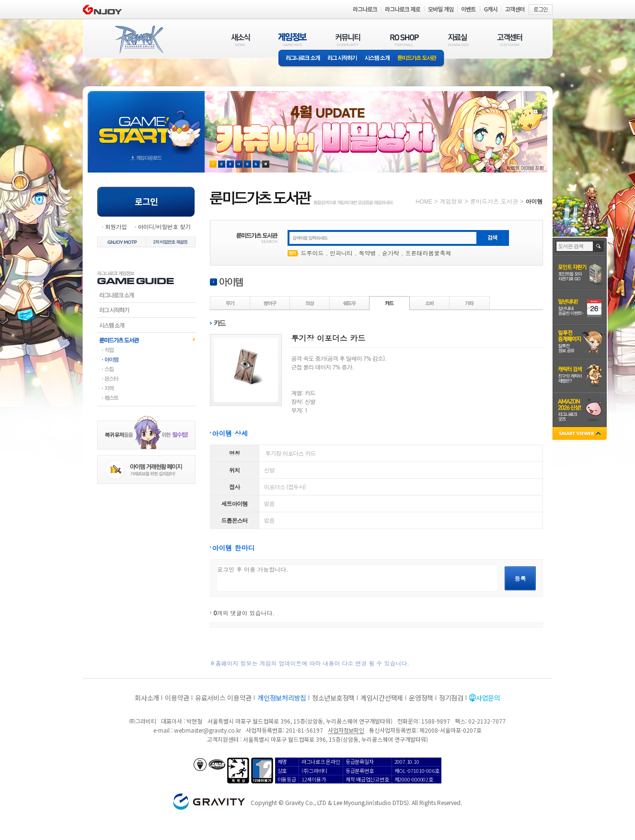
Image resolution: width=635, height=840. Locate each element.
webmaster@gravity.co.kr (208, 730)
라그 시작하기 (342, 59)
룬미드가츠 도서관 (419, 59)
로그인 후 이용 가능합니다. (357, 578)
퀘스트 (146, 398)
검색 (599, 246)
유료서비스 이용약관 (223, 698)
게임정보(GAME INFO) (293, 40)
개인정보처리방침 (282, 698)
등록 (520, 578)
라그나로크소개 (301, 59)
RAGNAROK (139, 40)
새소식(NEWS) (241, 40)
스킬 (146, 369)
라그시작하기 (146, 310)
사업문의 (488, 698)
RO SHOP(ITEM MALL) (404, 40)
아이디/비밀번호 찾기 (164, 226)
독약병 (368, 253)
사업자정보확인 (346, 730)
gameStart (146, 123)
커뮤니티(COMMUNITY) (348, 40)
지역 (146, 388)
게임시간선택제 (382, 698)
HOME (424, 201)
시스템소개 (377, 59)
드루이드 (312, 253)
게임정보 (451, 201)
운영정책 (421, 698)
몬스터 (146, 379)
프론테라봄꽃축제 (428, 253)
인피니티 (341, 253)
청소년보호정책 (333, 698)
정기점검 (451, 698)
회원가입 (116, 226)
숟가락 (391, 253)
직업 (146, 350)
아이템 (146, 359)
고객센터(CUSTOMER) (510, 40)
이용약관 (177, 698)
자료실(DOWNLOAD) (458, 40)
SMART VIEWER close (581, 434)
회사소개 (147, 698)
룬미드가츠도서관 (146, 340)
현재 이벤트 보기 (266, 164)
